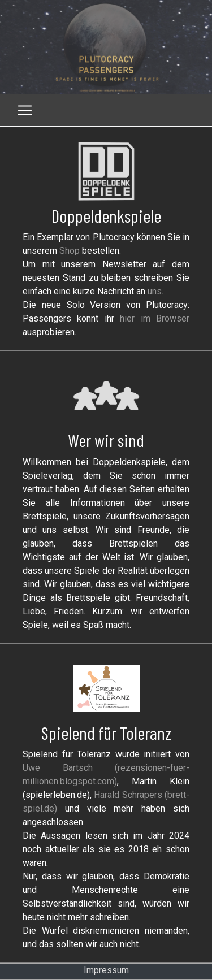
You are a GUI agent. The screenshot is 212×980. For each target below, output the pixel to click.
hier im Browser (155, 318)
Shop (70, 251)
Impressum (106, 970)
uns (155, 291)
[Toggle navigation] (25, 110)
